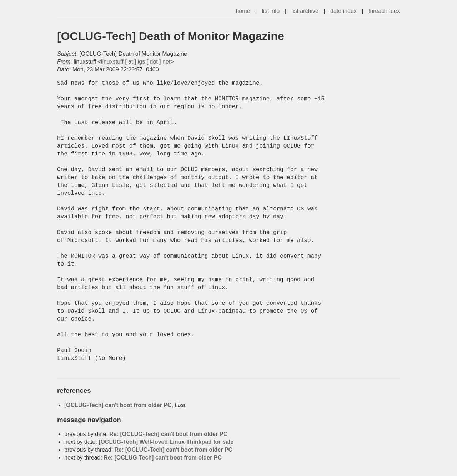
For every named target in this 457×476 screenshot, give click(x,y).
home (243, 11)
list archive (305, 11)
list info (271, 11)
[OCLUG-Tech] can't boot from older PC (118, 405)
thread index (384, 11)
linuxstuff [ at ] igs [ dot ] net (136, 62)
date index (343, 11)
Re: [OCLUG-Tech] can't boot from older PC (168, 434)
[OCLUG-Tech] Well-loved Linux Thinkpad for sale (166, 442)
